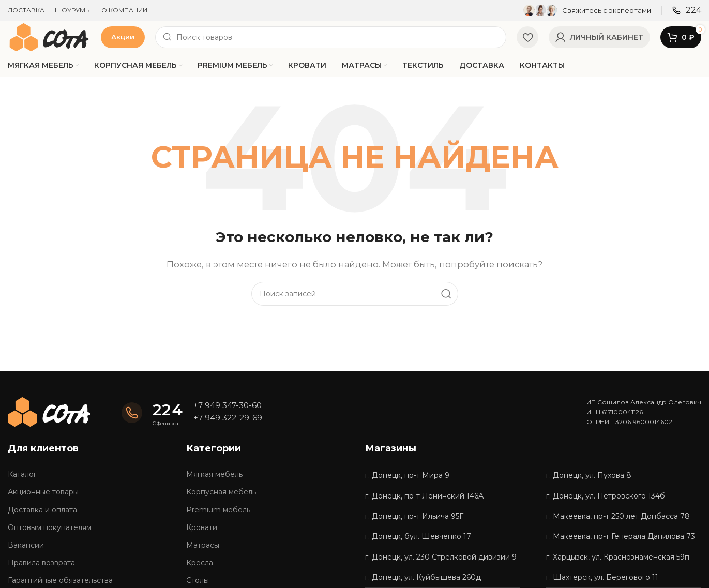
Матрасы (203, 545)
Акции (123, 37)
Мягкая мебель (214, 474)
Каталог (22, 474)
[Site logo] (49, 36)
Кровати (202, 527)
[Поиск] (331, 37)
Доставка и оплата (42, 510)
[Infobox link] (587, 10)
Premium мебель (218, 510)
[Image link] (49, 411)
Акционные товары (43, 492)
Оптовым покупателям (50, 527)
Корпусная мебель (221, 492)
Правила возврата (41, 563)
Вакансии (26, 545)
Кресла (200, 563)
